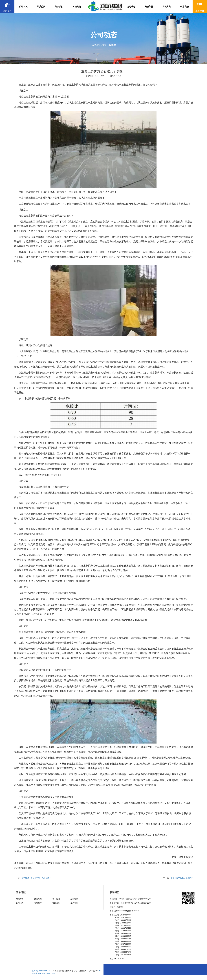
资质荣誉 (149, 7)
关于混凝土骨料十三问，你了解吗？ (36, 878)
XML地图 (42, 973)
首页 (104, 45)
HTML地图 (51, 973)
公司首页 (23, 7)
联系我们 (184, 7)
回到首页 (7, 11)
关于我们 (59, 7)
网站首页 (20, 899)
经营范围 (41, 7)
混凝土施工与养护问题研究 (182, 878)
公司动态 (131, 7)
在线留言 (167, 7)
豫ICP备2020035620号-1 (42, 971)
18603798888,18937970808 (127, 911)
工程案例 (77, 7)
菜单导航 (200, 11)
